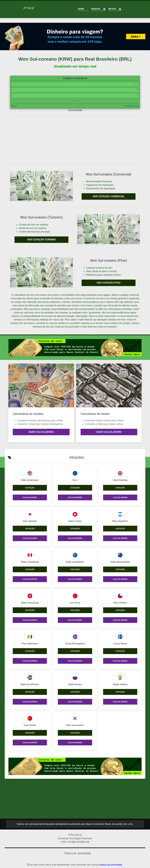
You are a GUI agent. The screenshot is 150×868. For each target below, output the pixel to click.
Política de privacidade (78, 851)
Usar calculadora (41, 432)
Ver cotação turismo (41, 240)
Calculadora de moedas (28, 414)
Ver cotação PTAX (109, 283)
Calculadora (30, 495)
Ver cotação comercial (109, 196)
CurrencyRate (75, 110)
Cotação (30, 486)
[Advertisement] (75, 140)
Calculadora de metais (95, 414)
